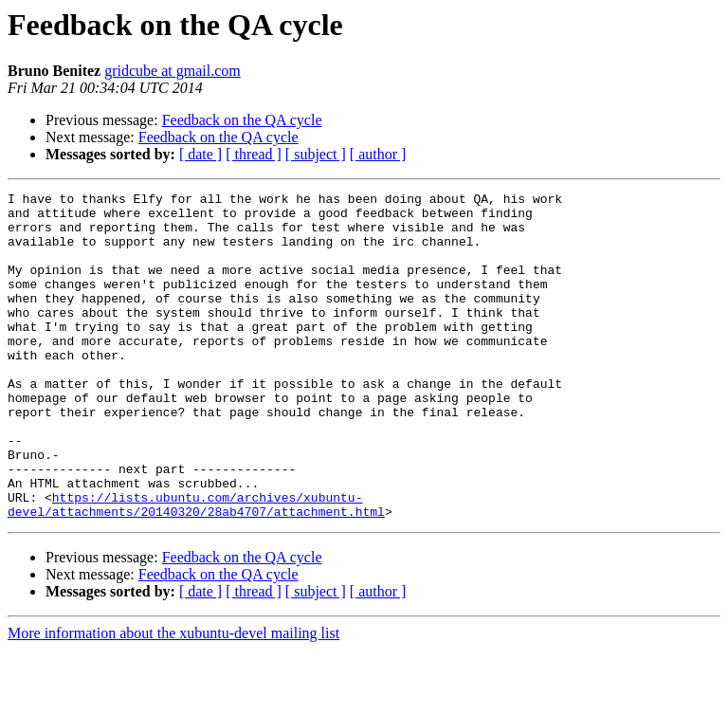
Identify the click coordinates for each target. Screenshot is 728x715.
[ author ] (378, 154)
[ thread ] (254, 154)
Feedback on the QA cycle (242, 120)
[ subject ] (316, 154)
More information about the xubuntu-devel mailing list (173, 698)
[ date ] (200, 154)
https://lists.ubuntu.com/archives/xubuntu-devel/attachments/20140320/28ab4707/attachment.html (196, 568)
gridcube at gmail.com (173, 71)
